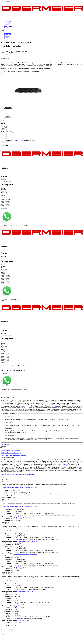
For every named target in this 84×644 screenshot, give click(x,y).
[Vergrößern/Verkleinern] (6, 634)
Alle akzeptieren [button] (5, 446)
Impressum (4, 225)
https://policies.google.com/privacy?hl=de (26, 518)
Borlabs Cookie (15, 492)
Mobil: (3, 130)
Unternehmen (7, 22)
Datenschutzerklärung (24, 407)
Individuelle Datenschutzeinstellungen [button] (11, 454)
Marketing (9, 429)
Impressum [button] (23, 457)
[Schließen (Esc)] (1, 634)
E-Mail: (3, 128)
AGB (17, 225)
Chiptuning (7, 24)
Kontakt (6, 27)
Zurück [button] (3, 478)
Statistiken (9, 424)
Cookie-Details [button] (5, 457)
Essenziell (9, 418)
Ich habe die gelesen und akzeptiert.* (19, 142)
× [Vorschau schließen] (1, 392)
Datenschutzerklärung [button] (15, 457)
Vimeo (17, 602)
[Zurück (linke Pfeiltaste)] (1, 636)
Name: (3, 127)
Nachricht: (4, 140)
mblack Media (33, 226)
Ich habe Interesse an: (6, 132)
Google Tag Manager (20, 537)
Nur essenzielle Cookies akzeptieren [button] (10, 451)
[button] (42, 30)
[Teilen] (3, 634)
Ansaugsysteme (8, 26)
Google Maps (19, 587)
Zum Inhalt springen (6, 1)
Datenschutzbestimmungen (16, 142)
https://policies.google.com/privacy (24, 592)
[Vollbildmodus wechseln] (5, 634)
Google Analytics (20, 513)
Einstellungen (55, 407)
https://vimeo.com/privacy (22, 607)
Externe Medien (10, 437)
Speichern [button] (3, 449)
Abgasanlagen (8, 23)
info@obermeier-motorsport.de (9, 174)
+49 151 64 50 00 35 (6, 173)
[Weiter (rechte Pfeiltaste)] (3, 636)
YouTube (17, 616)
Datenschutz (11, 225)
